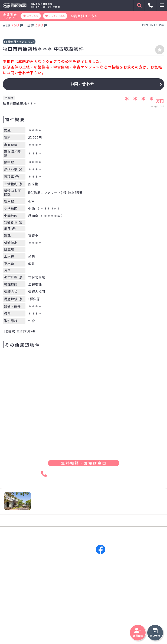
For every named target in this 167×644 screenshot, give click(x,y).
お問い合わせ (82, 84)
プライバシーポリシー (20, 628)
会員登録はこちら (84, 16)
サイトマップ (50, 628)
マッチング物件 (55, 16)
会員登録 (138, 633)
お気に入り (31, 16)
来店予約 (155, 633)
